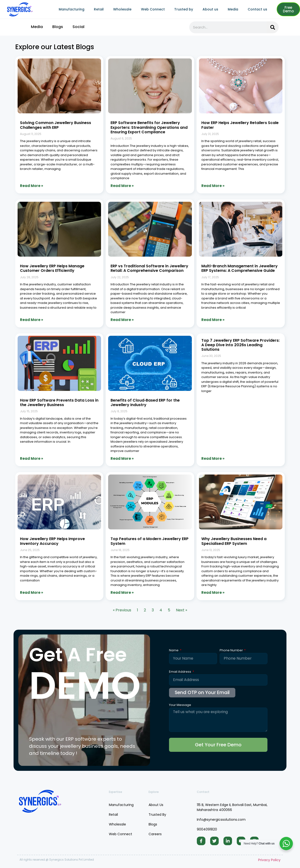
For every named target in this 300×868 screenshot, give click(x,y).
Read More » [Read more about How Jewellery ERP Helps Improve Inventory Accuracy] (31, 592)
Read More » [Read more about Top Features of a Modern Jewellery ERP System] (122, 592)
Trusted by (184, 9)
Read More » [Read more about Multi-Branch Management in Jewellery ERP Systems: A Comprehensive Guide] (213, 320)
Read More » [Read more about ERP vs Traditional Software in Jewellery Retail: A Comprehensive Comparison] (122, 320)
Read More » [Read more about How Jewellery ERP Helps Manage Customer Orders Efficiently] (31, 320)
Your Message (180, 705)
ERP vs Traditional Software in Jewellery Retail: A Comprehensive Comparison (149, 268)
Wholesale (122, 9)
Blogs (58, 27)
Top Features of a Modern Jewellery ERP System (150, 541)
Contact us (257, 9)
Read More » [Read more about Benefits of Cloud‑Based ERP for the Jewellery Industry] (122, 458)
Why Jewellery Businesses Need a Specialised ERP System (234, 541)
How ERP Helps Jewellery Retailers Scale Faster (240, 125)
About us (210, 9)
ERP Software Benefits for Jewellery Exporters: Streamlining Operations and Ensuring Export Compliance (149, 127)
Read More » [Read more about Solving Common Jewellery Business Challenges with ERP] (31, 186)
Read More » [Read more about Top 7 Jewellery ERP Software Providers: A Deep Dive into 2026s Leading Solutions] (213, 458)
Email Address (180, 672)
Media (233, 9)
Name (174, 651)
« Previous (122, 610)
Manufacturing (72, 9)
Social (78, 27)
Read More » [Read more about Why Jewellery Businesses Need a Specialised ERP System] (213, 592)
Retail (99, 9)
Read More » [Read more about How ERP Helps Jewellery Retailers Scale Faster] (213, 186)
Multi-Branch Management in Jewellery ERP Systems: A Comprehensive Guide (240, 268)
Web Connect (153, 9)
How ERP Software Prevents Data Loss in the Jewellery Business (59, 403)
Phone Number (232, 651)
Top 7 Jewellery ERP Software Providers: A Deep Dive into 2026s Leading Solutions (240, 345)
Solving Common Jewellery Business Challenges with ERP (56, 125)
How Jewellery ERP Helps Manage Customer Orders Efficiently (52, 268)
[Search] (273, 27)
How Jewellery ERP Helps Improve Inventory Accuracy (52, 541)
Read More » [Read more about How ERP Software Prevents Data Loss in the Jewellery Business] (31, 458)
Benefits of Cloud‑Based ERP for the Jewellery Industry (145, 403)
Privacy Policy (269, 860)
